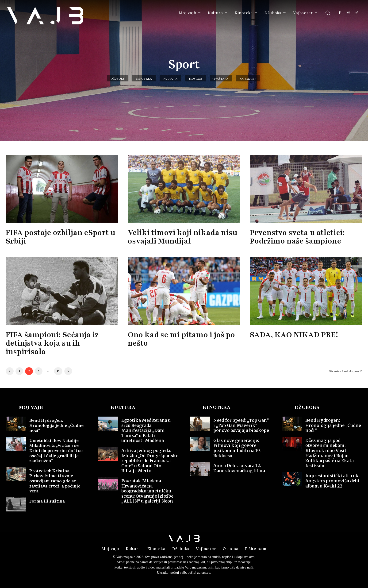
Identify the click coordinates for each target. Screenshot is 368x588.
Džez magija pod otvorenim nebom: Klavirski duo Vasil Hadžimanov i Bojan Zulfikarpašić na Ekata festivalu (330, 453)
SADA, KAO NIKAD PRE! (294, 335)
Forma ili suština (47, 501)
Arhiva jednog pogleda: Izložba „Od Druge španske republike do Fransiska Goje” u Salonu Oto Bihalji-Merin (150, 461)
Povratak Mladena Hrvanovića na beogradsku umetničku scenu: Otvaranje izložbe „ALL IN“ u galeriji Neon (147, 491)
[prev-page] (10, 371)
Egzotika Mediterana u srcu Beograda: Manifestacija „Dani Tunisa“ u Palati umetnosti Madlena (146, 430)
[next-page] (68, 371)
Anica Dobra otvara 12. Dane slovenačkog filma (239, 468)
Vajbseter (248, 78)
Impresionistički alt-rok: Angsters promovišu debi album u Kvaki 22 (332, 481)
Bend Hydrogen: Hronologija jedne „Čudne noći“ (56, 425)
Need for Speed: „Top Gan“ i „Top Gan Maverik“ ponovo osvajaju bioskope (241, 425)
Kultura (170, 78)
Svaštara (221, 78)
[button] (328, 13)
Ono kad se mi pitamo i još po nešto (181, 339)
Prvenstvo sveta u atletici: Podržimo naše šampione (297, 237)
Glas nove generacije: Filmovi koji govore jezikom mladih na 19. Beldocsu (237, 448)
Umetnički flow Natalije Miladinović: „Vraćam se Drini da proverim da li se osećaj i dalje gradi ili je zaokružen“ (56, 451)
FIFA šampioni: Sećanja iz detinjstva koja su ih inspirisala (52, 343)
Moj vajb (195, 78)
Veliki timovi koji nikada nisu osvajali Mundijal (182, 237)
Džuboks (118, 78)
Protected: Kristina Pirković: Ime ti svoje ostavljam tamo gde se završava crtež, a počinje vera (55, 481)
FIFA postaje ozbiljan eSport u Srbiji (60, 237)
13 (58, 371)
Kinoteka (144, 78)
